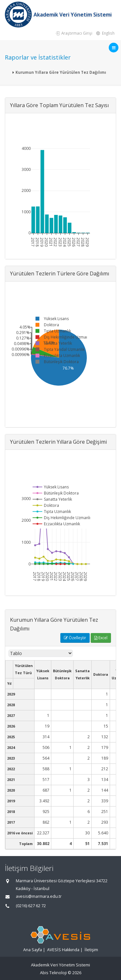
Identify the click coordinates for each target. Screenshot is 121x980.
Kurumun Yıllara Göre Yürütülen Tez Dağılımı (61, 72)
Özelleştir (75, 638)
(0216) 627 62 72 (31, 906)
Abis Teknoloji (53, 973)
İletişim (91, 950)
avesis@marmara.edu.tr (39, 896)
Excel (101, 638)
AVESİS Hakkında (63, 950)
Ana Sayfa (33, 950)
